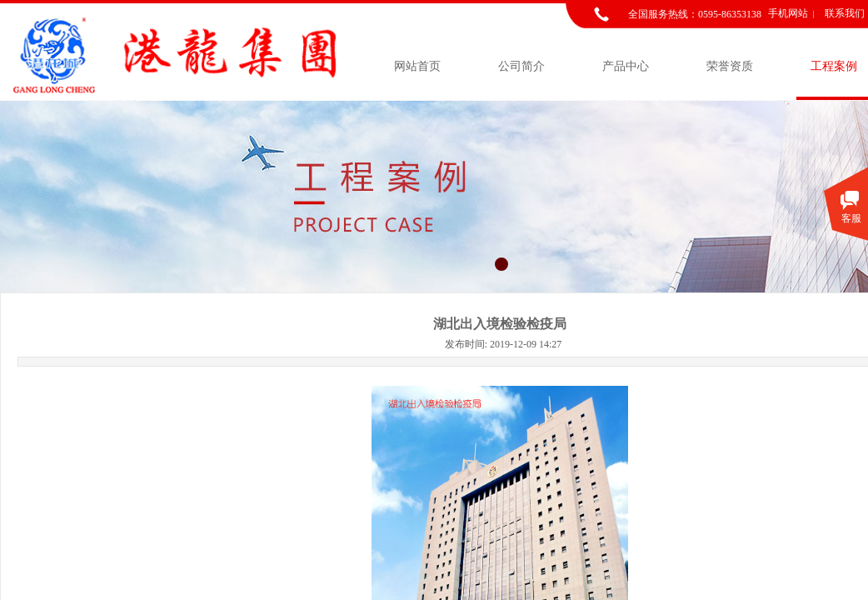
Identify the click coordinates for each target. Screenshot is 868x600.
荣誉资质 (730, 66)
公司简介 (521, 66)
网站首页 (417, 66)
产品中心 (626, 66)
